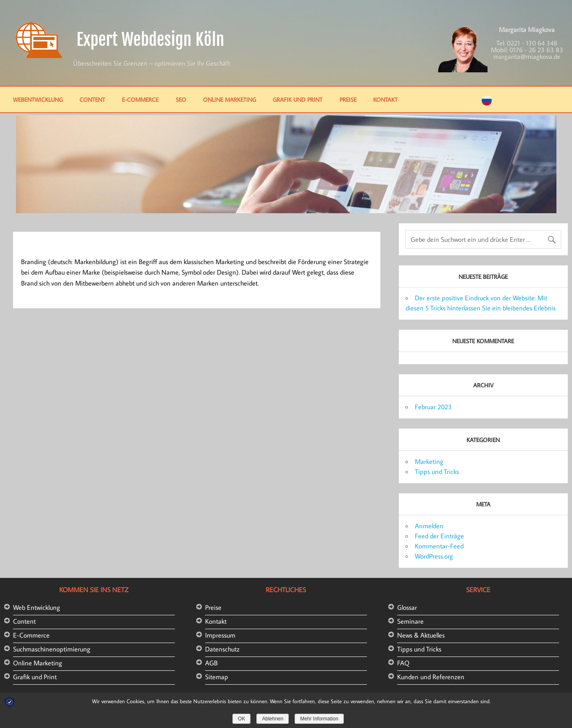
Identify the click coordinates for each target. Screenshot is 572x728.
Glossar (407, 607)
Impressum (220, 635)
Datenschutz (222, 649)
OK (241, 719)
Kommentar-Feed (439, 546)
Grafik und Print (298, 99)
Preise (348, 99)
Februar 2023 (433, 407)
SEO (181, 99)
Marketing (429, 461)
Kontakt (385, 99)
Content (92, 99)
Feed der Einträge (439, 536)
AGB (211, 663)
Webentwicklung (38, 99)
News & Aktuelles (421, 635)
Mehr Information (319, 719)
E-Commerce (140, 99)
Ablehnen (273, 719)
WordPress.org (434, 556)
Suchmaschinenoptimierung (52, 649)
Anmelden (429, 526)
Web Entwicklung (37, 607)
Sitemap (217, 677)
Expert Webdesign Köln (150, 40)
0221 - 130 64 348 (532, 43)
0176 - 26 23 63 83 (536, 50)
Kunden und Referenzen (431, 677)
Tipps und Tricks (437, 471)
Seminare (410, 621)
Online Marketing (229, 99)
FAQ (403, 663)
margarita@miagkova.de (527, 56)
